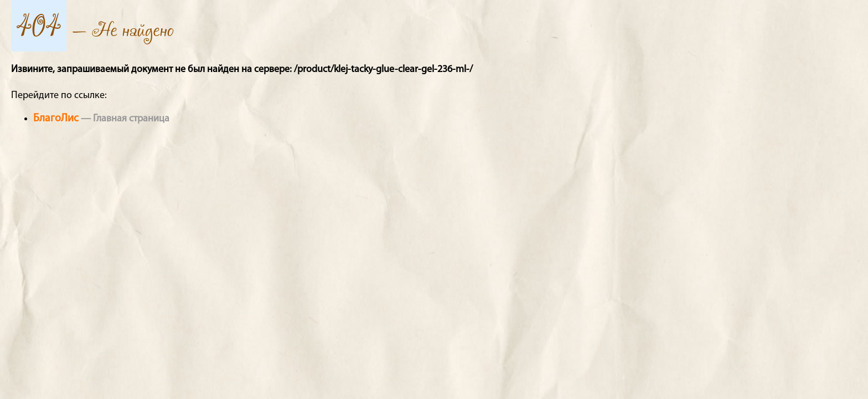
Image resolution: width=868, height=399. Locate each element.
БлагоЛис (56, 119)
